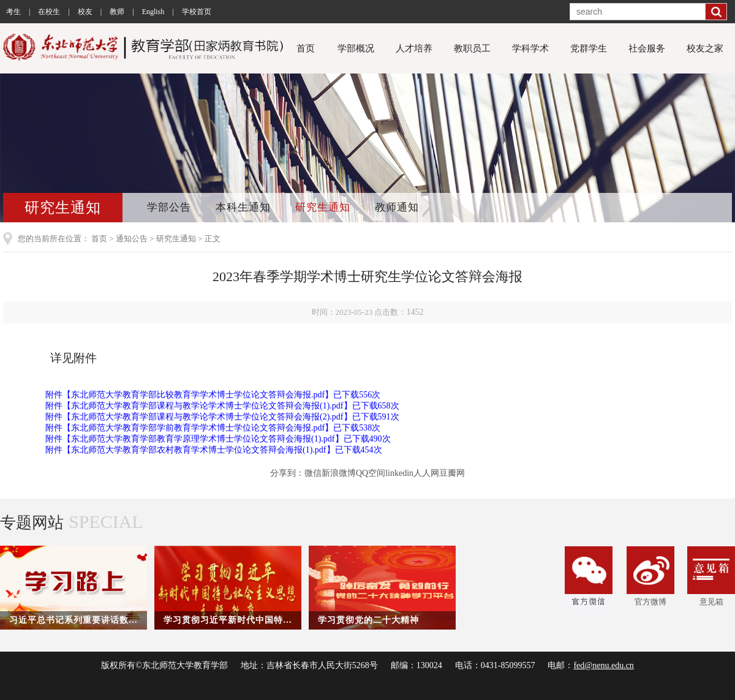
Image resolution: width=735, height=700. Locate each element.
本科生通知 (243, 207)
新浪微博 (339, 473)
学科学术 (530, 48)
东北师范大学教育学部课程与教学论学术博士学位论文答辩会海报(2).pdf (207, 417)
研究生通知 (323, 207)
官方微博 (650, 576)
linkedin (399, 473)
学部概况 (356, 48)
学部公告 (169, 207)
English (153, 12)
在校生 (49, 12)
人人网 (426, 473)
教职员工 (472, 48)
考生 (13, 12)
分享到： (287, 473)
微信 (313, 473)
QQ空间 (371, 473)
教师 (117, 12)
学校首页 (197, 12)
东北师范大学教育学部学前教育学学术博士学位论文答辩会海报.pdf (198, 428)
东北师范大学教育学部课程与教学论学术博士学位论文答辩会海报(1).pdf (207, 406)
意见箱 (711, 576)
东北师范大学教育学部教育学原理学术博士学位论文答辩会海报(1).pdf (203, 439)
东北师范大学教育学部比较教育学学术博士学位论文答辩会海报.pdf (198, 395)
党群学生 (589, 48)
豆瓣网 (452, 473)
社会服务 (647, 48)
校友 (85, 12)
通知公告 (132, 239)
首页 (306, 48)
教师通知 (397, 207)
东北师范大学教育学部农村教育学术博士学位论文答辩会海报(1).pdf (199, 450)
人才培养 (414, 48)
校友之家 (705, 48)
